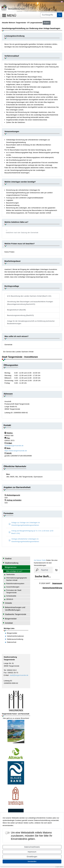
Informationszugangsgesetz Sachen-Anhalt (17, 579)
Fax (5, 673)
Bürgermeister (11, 619)
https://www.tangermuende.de (16, 451)
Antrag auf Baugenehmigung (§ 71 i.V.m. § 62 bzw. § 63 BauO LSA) (31, 532)
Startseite (20, 11)
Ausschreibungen (13, 587)
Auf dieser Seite (40, 560)
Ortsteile (8, 603)
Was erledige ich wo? (55, 11)
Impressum (32, 852)
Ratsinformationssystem (15, 584)
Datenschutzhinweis (32, 847)
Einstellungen (32, 857)
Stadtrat (8, 558)
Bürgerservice (43, 11)
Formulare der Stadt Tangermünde (14, 591)
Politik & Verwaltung (31, 11)
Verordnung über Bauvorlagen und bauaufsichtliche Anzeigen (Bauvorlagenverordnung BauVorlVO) (30, 303)
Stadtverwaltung (12, 563)
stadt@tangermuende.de (19, 675)
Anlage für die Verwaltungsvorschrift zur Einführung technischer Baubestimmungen (31, 322)
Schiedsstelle (11, 596)
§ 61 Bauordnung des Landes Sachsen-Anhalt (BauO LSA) (29, 296)
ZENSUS (10, 599)
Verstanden (32, 861)
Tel (5, 670)
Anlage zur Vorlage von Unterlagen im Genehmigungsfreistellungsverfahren (24, 524)
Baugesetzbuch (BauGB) (16, 310)
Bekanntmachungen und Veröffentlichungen (15, 609)
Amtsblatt (9, 623)
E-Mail (6, 675)
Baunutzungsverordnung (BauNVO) (20, 315)
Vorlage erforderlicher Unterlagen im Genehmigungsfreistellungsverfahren (24, 540)
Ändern (47, 23)
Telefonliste (10, 574)
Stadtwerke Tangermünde (16, 614)
